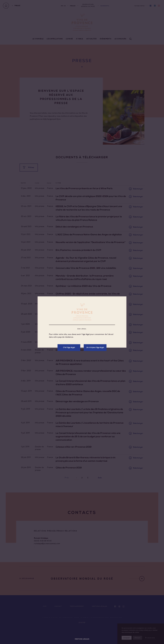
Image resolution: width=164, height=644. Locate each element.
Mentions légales (82, 639)
